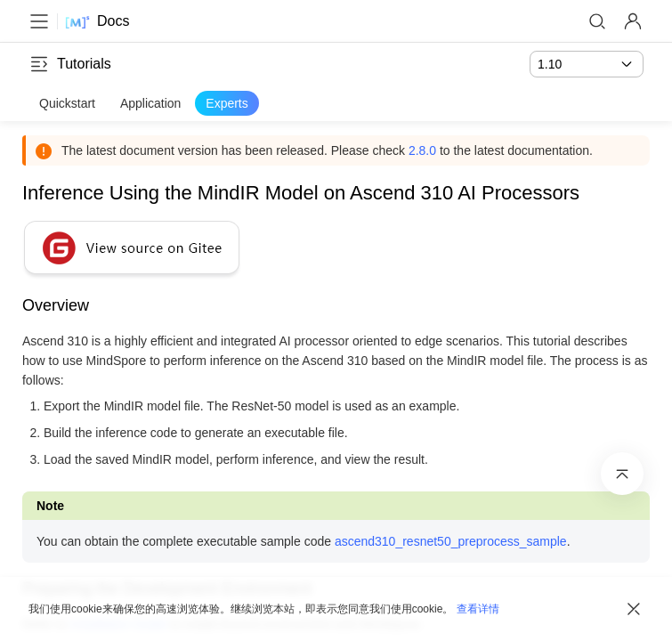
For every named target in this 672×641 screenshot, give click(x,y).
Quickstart (67, 103)
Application (151, 103)
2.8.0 (429, 150)
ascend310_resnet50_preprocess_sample (457, 541)
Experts (227, 103)
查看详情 (478, 609)
